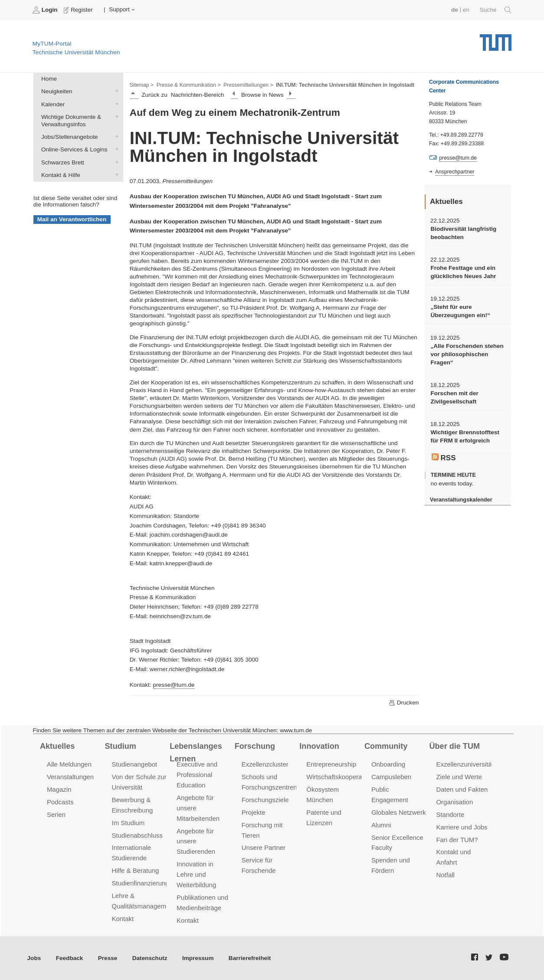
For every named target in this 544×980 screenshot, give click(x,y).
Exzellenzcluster (265, 764)
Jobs (34, 958)
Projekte (254, 812)
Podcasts (60, 802)
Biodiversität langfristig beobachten (463, 233)
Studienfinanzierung (141, 883)
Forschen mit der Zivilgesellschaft (454, 397)
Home (49, 79)
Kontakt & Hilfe (115, 174)
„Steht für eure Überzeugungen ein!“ (460, 311)
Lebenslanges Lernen (196, 752)
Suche (496, 10)
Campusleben (391, 777)
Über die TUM (455, 746)
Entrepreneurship (331, 764)
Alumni (381, 825)
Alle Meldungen (69, 764)
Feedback (70, 958)
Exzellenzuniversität (465, 764)
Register (79, 10)
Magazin (59, 789)
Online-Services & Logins (115, 149)
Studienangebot (135, 764)
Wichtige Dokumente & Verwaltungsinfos (115, 116)
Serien (56, 814)
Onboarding (388, 764)
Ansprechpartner (455, 172)
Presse (108, 958)
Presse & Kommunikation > (189, 85)
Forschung (255, 746)
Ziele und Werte (459, 777)
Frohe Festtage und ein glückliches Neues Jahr (463, 272)
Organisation (454, 802)
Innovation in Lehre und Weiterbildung (196, 874)
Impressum (198, 958)
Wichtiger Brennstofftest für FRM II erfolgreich (465, 436)
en (466, 10)
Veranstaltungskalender (461, 500)
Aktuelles (57, 746)
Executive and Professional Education (197, 775)
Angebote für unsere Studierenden (196, 841)
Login (46, 10)
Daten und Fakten (462, 789)
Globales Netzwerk (399, 812)
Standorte (450, 814)
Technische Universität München (496, 39)
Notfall (445, 875)
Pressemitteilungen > (248, 85)
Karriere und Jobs (462, 827)
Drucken (403, 703)
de (455, 10)
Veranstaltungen (70, 777)
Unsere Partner (264, 847)
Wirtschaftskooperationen (343, 777)
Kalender (115, 104)
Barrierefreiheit (250, 958)
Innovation (319, 746)
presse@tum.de (174, 685)
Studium (121, 746)
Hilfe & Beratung (136, 870)
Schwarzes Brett (115, 162)
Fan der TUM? (457, 840)
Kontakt (123, 919)
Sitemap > (142, 85)
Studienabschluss (137, 835)
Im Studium (128, 823)
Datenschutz (150, 958)
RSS (444, 458)
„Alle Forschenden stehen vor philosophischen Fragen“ (467, 354)
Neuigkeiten (115, 91)
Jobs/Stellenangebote (115, 137)
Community (386, 746)
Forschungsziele (265, 800)
